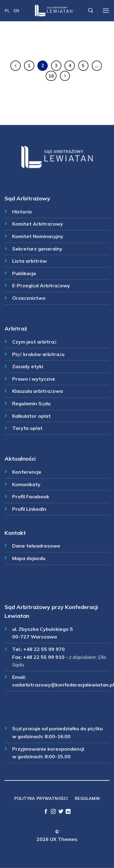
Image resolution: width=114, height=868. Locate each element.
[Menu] (106, 10)
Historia (22, 212)
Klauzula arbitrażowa (38, 391)
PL (7, 11)
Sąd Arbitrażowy (27, 198)
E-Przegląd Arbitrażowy (41, 285)
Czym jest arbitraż (34, 342)
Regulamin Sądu (31, 403)
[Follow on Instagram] (53, 812)
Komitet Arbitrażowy (38, 224)
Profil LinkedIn (29, 509)
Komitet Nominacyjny (38, 236)
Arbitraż (16, 329)
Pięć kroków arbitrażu (38, 354)
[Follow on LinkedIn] (68, 812)
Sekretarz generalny (37, 249)
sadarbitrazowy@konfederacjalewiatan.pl (63, 685)
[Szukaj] (91, 10)
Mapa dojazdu (29, 558)
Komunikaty (26, 484)
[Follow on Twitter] (61, 812)
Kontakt (15, 533)
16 (51, 76)
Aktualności (20, 459)
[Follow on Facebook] (46, 812)
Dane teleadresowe (36, 546)
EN (16, 11)
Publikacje (24, 273)
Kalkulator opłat (31, 416)
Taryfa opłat (27, 428)
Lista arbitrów (29, 261)
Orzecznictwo (29, 298)
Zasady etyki (28, 366)
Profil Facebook (31, 496)
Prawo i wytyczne (34, 379)
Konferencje (27, 472)
